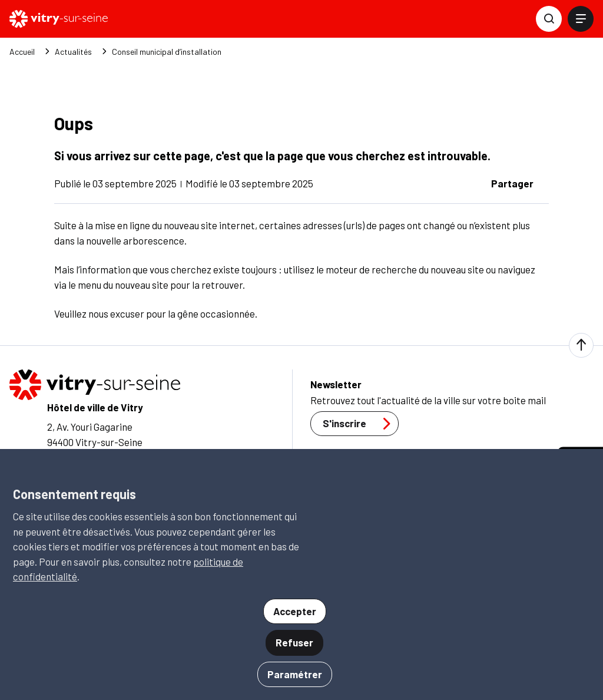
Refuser (294, 642)
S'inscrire (360, 424)
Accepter (295, 611)
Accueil (22, 52)
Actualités (73, 52)
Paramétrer (295, 674)
